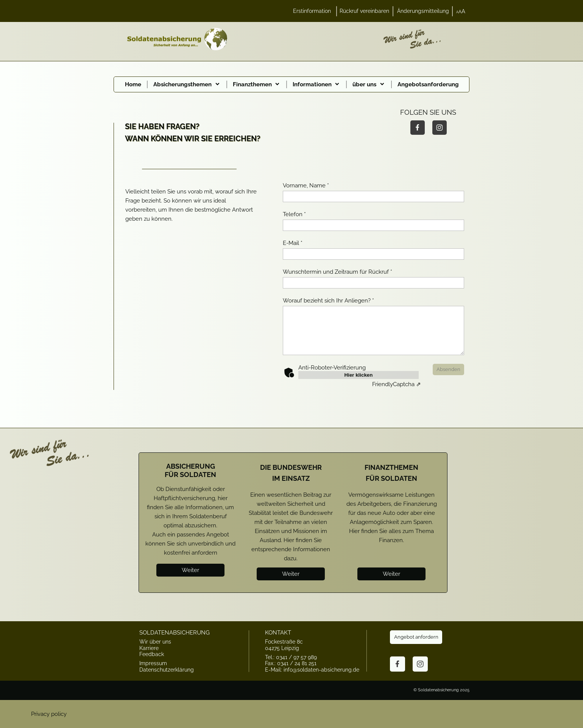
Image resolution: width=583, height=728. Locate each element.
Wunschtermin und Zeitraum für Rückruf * (337, 272)
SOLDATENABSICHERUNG (175, 633)
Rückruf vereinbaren (364, 11)
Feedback (152, 654)
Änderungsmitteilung (423, 11)
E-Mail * (293, 243)
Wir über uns (155, 642)
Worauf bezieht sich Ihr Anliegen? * (328, 301)
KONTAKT (278, 633)
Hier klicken (359, 375)
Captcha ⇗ (397, 384)
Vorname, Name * (306, 186)
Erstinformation (312, 11)
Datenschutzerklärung (167, 670)
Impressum (153, 663)
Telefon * (294, 214)
